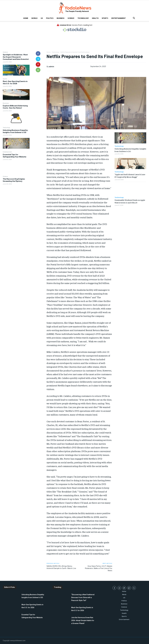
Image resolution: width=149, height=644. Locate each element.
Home (26, 18)
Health (95, 18)
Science (71, 18)
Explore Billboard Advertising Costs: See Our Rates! (15, 107)
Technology (83, 18)
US (42, 18)
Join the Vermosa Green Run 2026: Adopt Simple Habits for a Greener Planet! (83, 620)
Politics (50, 18)
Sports (105, 18)
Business (61, 18)
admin (52, 66)
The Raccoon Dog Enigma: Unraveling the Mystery (14, 180)
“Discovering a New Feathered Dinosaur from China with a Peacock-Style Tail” (83, 597)
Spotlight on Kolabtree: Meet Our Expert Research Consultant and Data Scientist (16, 57)
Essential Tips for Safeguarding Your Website (15, 156)
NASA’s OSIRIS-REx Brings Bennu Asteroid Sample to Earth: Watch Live (61, 567)
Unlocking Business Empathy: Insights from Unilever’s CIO (16, 131)
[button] (134, 18)
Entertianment (119, 18)
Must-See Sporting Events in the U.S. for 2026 (15, 82)
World (34, 18)
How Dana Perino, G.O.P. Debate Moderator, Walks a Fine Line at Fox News (99, 568)
